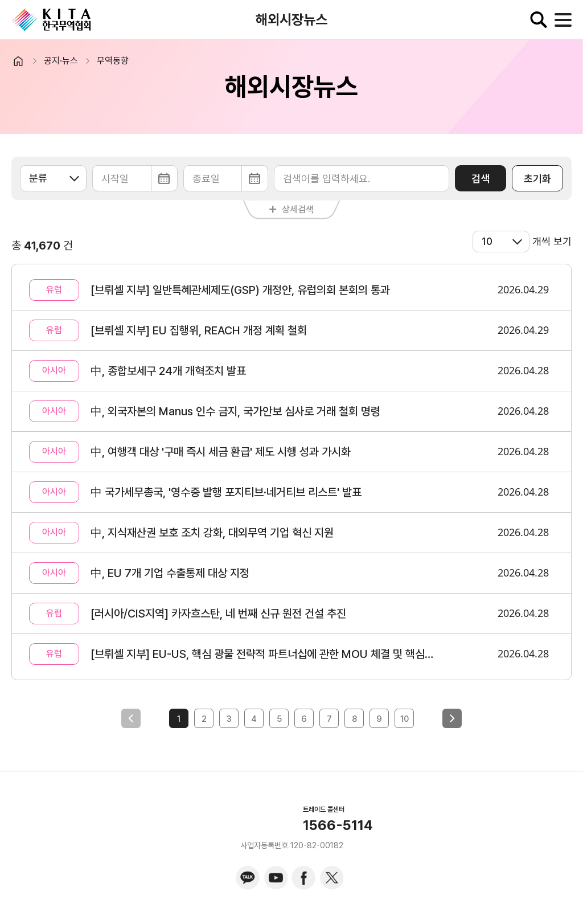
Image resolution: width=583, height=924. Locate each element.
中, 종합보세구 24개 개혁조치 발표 (168, 371)
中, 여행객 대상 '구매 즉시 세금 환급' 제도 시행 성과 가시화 (221, 452)
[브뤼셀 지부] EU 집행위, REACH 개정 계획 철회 (199, 330)
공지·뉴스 (61, 61)
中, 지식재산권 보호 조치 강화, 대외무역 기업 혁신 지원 (212, 533)
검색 (481, 179)
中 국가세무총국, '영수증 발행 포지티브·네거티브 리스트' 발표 (226, 492)
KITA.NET (51, 20)
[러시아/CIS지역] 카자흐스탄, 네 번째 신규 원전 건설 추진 (218, 614)
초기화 (537, 179)
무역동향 (113, 61)
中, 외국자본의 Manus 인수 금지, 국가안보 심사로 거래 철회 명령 (235, 411)
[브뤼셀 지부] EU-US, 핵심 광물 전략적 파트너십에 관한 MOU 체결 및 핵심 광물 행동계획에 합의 (263, 654)
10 (405, 719)
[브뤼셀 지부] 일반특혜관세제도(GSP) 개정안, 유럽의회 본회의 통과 (240, 290)
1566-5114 (338, 825)
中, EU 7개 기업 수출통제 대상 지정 (170, 573)
